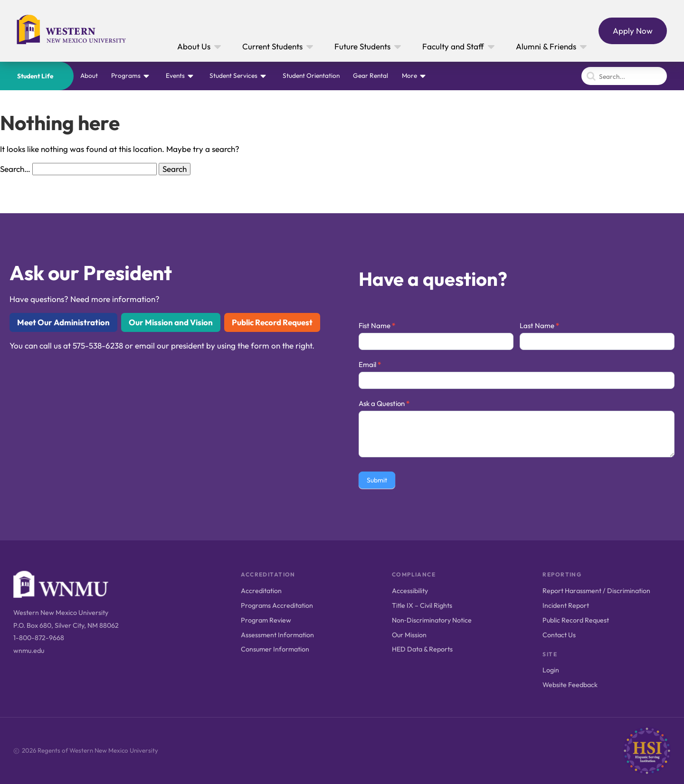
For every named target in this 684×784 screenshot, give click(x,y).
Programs (126, 76)
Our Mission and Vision (171, 322)
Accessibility (410, 591)
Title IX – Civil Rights (422, 605)
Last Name (539, 326)
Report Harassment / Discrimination (596, 591)
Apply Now (633, 31)
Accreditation (261, 591)
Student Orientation (311, 76)
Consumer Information (275, 649)
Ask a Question (384, 403)
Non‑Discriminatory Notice (432, 620)
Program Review (266, 620)
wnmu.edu (29, 651)
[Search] (624, 76)
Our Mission (409, 635)
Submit (377, 480)
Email (370, 364)
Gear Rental (370, 76)
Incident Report (566, 605)
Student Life (35, 76)
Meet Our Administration (63, 322)
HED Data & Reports (422, 649)
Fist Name (377, 326)
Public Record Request (272, 322)
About (89, 76)
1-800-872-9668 (39, 638)
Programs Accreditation (277, 605)
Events (175, 76)
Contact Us (559, 635)
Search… (15, 169)
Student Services (233, 76)
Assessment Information (277, 635)
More (409, 76)
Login (551, 670)
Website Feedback (570, 685)
